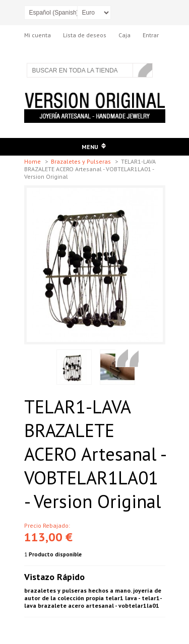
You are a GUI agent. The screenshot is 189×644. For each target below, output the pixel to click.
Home (33, 161)
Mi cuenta (38, 35)
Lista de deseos (85, 35)
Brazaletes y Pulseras (82, 161)
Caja (124, 35)
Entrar (151, 35)
